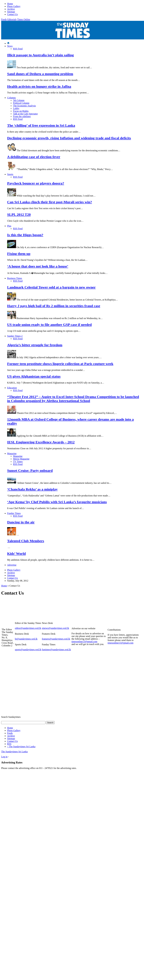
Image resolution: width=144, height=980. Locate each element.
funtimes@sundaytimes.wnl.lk (56, 650)
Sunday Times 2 (15, 336)
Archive (11, 9)
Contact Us (12, 14)
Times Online (24, 19)
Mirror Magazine (21, 459)
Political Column (21, 103)
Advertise (12, 565)
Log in (4, 757)
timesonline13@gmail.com (84, 642)
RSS (9, 744)
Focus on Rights (21, 111)
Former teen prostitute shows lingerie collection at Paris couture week (60, 364)
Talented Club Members (26, 541)
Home (10, 4)
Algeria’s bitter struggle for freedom (35, 345)
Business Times (15, 278)
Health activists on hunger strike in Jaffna (39, 86)
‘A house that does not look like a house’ (38, 266)
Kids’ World (16, 554)
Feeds (4, 19)
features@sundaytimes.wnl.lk (56, 639)
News (10, 46)
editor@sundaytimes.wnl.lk (28, 628)
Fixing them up (19, 254)
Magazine (12, 453)
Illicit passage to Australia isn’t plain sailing (40, 55)
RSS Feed (18, 49)
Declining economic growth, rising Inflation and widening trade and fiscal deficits (69, 138)
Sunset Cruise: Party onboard (30, 471)
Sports (10, 174)
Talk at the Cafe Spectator (25, 114)
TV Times (18, 462)
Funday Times (14, 513)
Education (12, 388)
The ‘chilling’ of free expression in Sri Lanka (41, 125)
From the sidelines (22, 116)
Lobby (16, 108)
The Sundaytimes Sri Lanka (21, 747)
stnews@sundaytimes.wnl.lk (55, 628)
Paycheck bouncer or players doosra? (36, 183)
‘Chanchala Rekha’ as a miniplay (32, 489)
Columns (11, 98)
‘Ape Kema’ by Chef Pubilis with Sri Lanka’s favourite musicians (57, 502)
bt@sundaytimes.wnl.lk (26, 639)
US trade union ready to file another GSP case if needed (49, 325)
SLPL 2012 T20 (19, 215)
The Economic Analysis (24, 106)
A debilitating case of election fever (34, 157)
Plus (9, 226)
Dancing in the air (21, 522)
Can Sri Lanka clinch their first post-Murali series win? (50, 202)
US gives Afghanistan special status (34, 376)
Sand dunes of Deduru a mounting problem (40, 74)
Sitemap (11, 12)
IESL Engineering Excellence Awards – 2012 (41, 442)
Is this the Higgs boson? (25, 235)
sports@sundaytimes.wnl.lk (28, 650)
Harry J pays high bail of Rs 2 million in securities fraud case (54, 306)
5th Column (19, 100)
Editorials (12, 19)
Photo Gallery (14, 6)
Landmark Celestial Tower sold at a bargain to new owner (51, 287)
